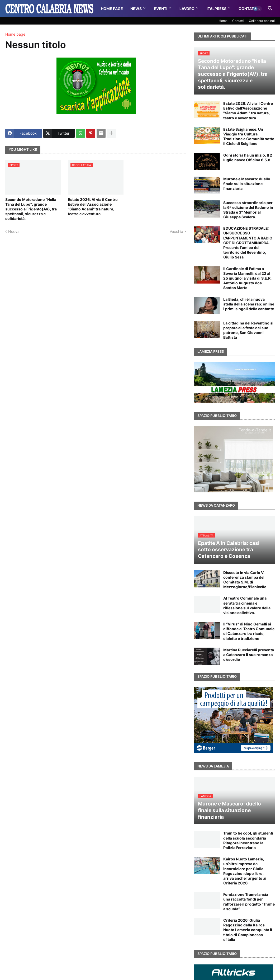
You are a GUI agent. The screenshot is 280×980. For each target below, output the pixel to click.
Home (223, 21)
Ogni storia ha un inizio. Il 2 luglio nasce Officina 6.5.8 (248, 157)
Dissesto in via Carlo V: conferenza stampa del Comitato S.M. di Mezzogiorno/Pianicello (245, 580)
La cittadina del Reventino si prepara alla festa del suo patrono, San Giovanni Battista (248, 330)
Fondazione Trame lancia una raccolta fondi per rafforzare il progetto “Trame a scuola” (249, 902)
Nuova (14, 231)
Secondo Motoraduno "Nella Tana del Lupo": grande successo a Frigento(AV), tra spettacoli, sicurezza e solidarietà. (31, 209)
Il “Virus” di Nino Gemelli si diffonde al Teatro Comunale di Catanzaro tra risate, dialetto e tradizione (249, 631)
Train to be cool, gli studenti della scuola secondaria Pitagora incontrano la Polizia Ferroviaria (248, 840)
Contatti (248, 9)
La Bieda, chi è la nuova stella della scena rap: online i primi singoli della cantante (249, 304)
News (136, 9)
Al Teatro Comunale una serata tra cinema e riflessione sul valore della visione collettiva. (247, 605)
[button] (257, 9)
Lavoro (187, 9)
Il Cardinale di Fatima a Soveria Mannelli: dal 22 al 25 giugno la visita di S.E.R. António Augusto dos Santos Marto (247, 278)
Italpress (217, 9)
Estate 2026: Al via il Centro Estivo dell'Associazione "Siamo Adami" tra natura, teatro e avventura (93, 207)
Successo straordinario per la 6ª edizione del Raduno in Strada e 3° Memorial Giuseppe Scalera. (248, 210)
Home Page (112, 9)
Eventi (161, 9)
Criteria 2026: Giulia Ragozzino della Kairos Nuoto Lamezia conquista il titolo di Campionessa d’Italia (248, 930)
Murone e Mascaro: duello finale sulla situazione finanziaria (247, 184)
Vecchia (176, 231)
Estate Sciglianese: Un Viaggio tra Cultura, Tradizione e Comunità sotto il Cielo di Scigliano (249, 136)
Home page (15, 34)
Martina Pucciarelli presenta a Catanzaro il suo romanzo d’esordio (249, 655)
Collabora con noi (262, 21)
